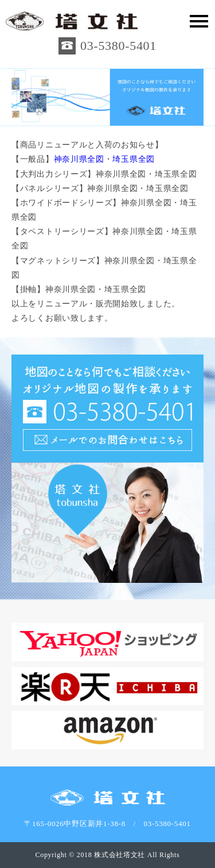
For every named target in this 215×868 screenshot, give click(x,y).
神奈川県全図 (79, 159)
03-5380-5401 (118, 46)
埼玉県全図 (134, 159)
